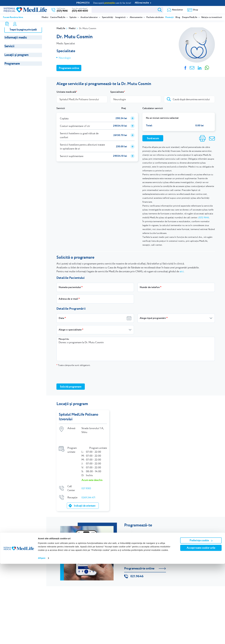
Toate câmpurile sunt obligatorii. (73, 365)
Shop (150, 10)
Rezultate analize (170, 10)
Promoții (170, 17)
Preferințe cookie (201, 621)
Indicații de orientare (85, 496)
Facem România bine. (13, 17)
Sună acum (153, 138)
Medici (45, 17)
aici (182, 271)
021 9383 (87, 479)
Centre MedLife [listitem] (58, 17)
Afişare (42, 638)
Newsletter (132, 10)
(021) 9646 (204, 217)
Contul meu (192, 10)
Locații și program (16, 55)
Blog (178, 17)
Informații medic (16, 37)
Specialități (108, 17)
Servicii (9, 46)
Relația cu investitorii (212, 17)
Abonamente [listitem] (136, 17)
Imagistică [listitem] (120, 17)
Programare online (211, 10)
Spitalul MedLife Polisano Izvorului (79, 417)
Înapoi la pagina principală (23, 29)
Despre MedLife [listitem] (190, 17)
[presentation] (78, 375)
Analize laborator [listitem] (89, 17)
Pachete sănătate (155, 17)
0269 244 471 (89, 488)
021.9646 (137, 568)
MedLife (61, 28)
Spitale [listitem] (73, 17)
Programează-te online (139, 559)
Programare (12, 64)
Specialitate (117, 92)
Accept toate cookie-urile (201, 628)
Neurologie (65, 58)
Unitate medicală (66, 92)
